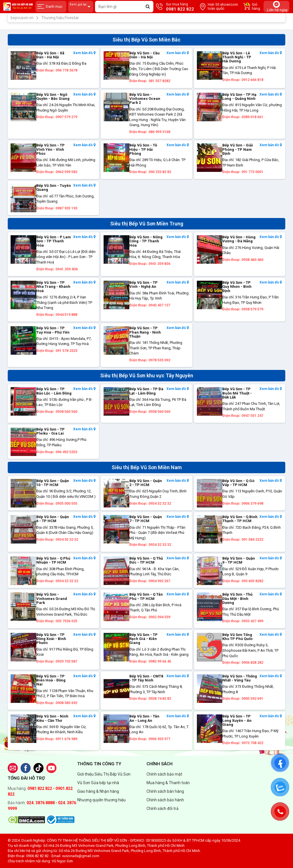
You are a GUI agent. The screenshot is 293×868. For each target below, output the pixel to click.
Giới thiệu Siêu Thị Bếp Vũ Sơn (104, 774)
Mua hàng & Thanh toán (168, 783)
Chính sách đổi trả (163, 808)
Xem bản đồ (84, 53)
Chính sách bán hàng (165, 791)
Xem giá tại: (81, 7)
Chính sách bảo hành (165, 800)
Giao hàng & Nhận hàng (98, 791)
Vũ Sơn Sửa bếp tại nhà (98, 783)
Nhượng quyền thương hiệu (101, 800)
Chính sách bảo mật (164, 774)
